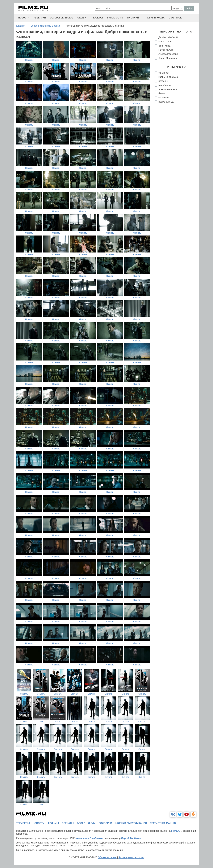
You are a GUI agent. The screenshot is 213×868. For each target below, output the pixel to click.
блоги (81, 823)
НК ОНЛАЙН (134, 18)
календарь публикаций (131, 823)
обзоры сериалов (62, 18)
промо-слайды (166, 102)
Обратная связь (107, 857)
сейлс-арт (164, 73)
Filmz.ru (176, 831)
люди (92, 823)
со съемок (164, 98)
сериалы (68, 823)
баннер (162, 93)
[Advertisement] (177, 155)
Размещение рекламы (131, 857)
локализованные (168, 89)
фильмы (53, 823)
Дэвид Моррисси (168, 58)
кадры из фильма (168, 77)
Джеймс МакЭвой (168, 37)
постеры (163, 81)
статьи (82, 18)
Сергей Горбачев (131, 838)
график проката (155, 18)
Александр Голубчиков (90, 838)
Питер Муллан (166, 50)
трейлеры (97, 18)
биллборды (165, 85)
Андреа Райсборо (168, 54)
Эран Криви (165, 46)
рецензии (40, 18)
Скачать (29, 60)
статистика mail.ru (163, 823)
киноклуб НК (115, 18)
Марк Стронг (165, 42)
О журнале (176, 18)
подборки (105, 823)
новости (24, 18)
